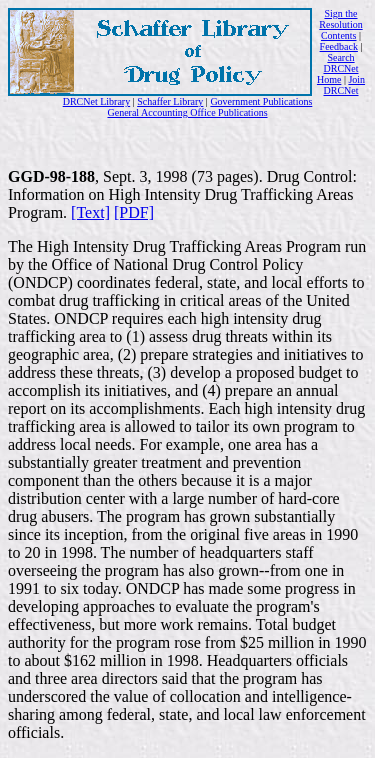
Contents (339, 35)
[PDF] (134, 212)
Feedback (339, 46)
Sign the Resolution (340, 19)
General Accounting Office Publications (187, 112)
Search (340, 57)
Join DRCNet (345, 85)
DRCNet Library (97, 101)
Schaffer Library (170, 101)
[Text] (90, 212)
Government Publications (261, 101)
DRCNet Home (338, 74)
